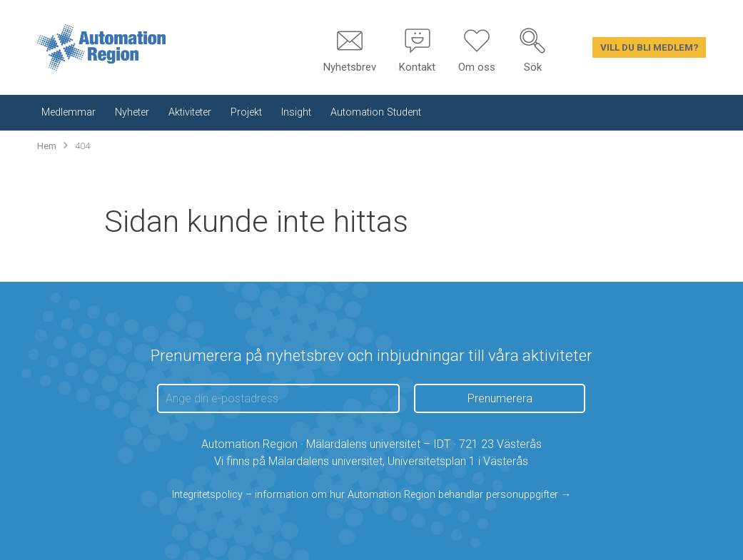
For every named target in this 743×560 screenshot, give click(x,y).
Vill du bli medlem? (650, 47)
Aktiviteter (190, 112)
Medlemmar (69, 112)
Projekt (246, 112)
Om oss (477, 67)
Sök (533, 67)
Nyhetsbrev (350, 67)
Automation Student (376, 112)
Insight (296, 112)
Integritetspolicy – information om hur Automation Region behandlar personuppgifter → (371, 495)
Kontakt (417, 67)
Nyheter (132, 112)
